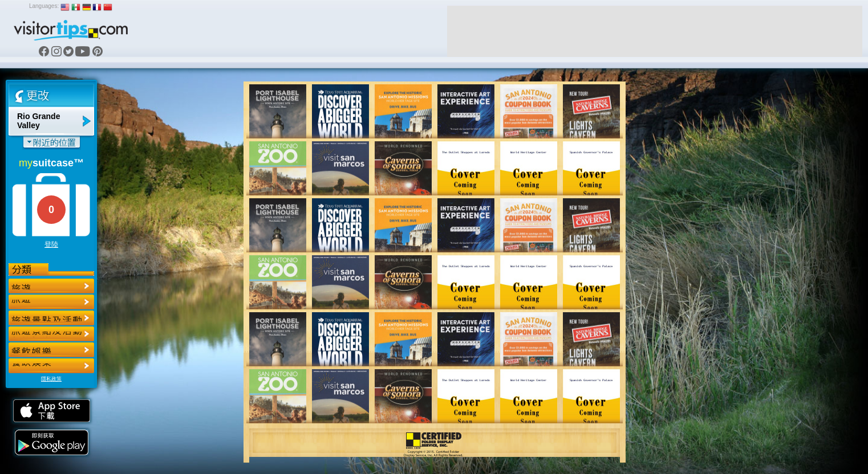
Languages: (44, 6)
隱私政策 (51, 379)
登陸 (51, 244)
